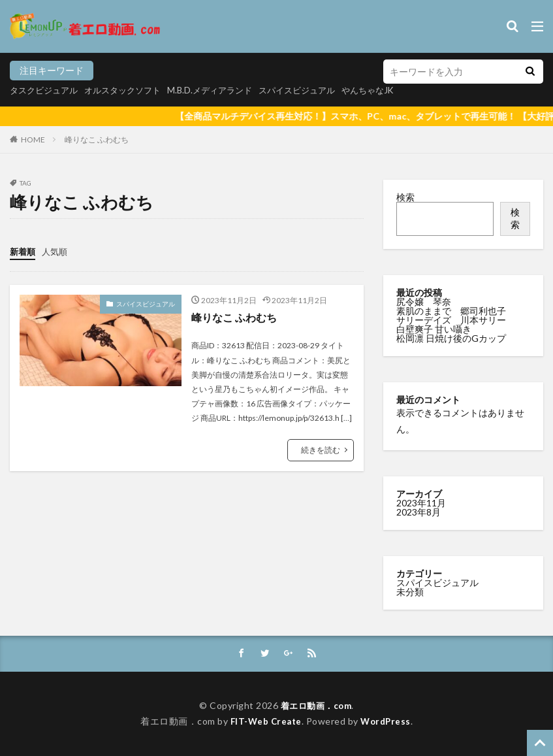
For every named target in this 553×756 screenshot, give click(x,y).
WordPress (387, 722)
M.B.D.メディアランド (223, 90)
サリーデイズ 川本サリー (451, 320)
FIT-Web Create (265, 722)
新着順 (24, 251)
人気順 (57, 251)
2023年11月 (421, 503)
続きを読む (321, 449)
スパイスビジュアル (316, 90)
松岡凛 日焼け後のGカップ (452, 338)
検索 (405, 197)
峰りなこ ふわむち (97, 140)
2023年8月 (419, 512)
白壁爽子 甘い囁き (435, 329)
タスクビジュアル (46, 90)
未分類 (410, 592)
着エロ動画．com (316, 705)
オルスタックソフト (131, 90)
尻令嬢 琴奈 (425, 302)
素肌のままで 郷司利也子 (452, 311)
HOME (33, 140)
